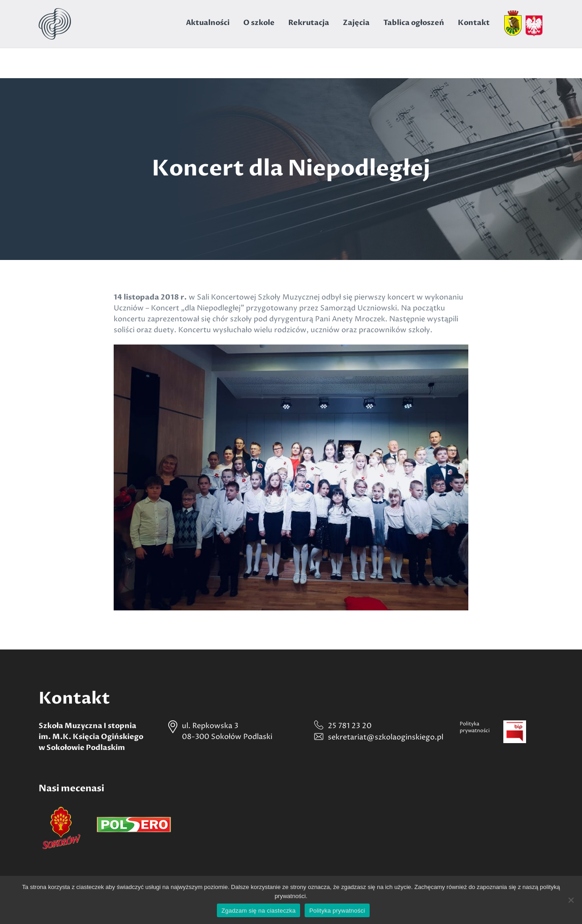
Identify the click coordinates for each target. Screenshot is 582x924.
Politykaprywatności (475, 727)
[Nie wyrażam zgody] (571, 900)
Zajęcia (356, 23)
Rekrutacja (309, 23)
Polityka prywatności (337, 911)
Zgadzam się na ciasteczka (258, 911)
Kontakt (474, 23)
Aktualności (208, 23)
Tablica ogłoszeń (414, 23)
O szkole (259, 23)
